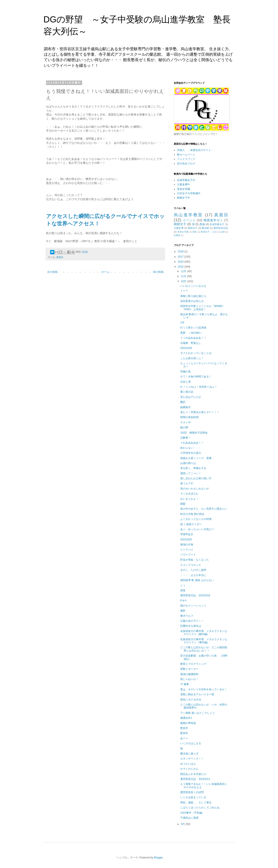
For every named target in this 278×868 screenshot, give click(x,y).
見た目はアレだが (191, 397)
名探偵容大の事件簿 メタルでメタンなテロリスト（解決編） (204, 633)
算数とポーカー (189, 669)
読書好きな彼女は (191, 626)
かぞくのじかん (189, 769)
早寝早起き (187, 534)
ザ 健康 (185, 684)
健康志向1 (186, 718)
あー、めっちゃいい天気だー (197, 529)
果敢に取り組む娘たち (193, 296)
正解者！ (185, 438)
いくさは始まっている (193, 797)
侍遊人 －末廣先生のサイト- (194, 150)
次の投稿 (52, 272)
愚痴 (202, 224)
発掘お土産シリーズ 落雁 (196, 458)
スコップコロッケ (191, 565)
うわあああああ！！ (192, 443)
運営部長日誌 (221, 228)
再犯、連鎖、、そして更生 (196, 803)
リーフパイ (187, 550)
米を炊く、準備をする (193, 468)
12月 (184, 271)
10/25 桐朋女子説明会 (194, 433)
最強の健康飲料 (189, 674)
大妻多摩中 (184, 184)
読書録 (177, 235)
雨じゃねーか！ (189, 679)
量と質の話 (187, 392)
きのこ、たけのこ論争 (193, 570)
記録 (223, 232)
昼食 (183, 590)
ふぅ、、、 (187, 585)
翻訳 (183, 402)
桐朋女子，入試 (208, 232)
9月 (183, 824)
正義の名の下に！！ (192, 621)
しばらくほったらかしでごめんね (200, 808)
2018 (181, 251)
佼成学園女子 (217, 224)
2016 (181, 262)
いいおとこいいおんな (193, 286)
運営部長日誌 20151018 (195, 595)
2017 (181, 257)
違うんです (187, 483)
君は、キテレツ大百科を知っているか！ (204, 689)
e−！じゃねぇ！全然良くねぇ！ (199, 387)
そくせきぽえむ (189, 494)
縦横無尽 (185, 407)
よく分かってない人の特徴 (196, 519)
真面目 (60, 257)
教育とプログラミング (193, 664)
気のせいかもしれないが (195, 489)
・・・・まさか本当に (193, 575)
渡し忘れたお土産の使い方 (196, 478)
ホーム (105, 272)
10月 (184, 281)
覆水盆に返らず (189, 754)
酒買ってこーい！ (191, 473)
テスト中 (185, 422)
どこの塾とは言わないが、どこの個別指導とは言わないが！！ (204, 649)
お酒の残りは (188, 463)
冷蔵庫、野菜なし (191, 343)
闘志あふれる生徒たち (193, 774)
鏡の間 (184, 427)
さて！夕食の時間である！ (196, 377)
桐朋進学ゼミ (213, 220)
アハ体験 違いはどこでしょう (198, 713)
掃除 (195, 232)
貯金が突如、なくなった (195, 560)
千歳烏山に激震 (189, 818)
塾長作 (184, 728)
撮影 (183, 611)
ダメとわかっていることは (196, 353)
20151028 (186, 348)
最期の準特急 (188, 723)
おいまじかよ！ (189, 499)
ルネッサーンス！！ (192, 759)
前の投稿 (158, 272)
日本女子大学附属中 (189, 193)
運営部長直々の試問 (192, 792)
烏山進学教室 (188, 215)
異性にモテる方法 (191, 700)
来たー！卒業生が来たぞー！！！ (200, 412)
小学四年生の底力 (191, 453)
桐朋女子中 (184, 198)
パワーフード (188, 555)
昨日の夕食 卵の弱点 (192, 514)
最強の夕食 (187, 545)
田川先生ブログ (186, 164)
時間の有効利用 (189, 417)
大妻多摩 (179, 228)
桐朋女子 (180, 224)
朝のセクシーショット (193, 606)
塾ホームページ (186, 155)
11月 (184, 276)
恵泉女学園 (184, 189)
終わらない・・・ (191, 448)
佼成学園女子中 (186, 180)
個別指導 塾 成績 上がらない (197, 580)
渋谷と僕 (185, 382)
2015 (181, 267)
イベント (189, 220)
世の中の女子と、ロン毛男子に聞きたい (204, 509)
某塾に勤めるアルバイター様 (197, 694)
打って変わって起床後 (193, 328)
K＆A (183, 600)
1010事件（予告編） (192, 813)
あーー (184, 738)
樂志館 (205, 228)
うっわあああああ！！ (193, 338)
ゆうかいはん (188, 764)
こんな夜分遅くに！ (192, 358)
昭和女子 (193, 228)
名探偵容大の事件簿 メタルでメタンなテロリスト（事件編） (204, 641)
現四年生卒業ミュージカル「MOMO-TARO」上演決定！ (202, 308)
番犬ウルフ (187, 616)
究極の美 (185, 372)
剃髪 (183, 504)
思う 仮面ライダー (191, 524)
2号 (182, 323)
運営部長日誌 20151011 (195, 779)
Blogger (158, 858)
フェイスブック (186, 159)
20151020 (186, 540)
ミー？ (184, 291)
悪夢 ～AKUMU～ (191, 333)
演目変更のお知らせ (192, 301)
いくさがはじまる (191, 743)
